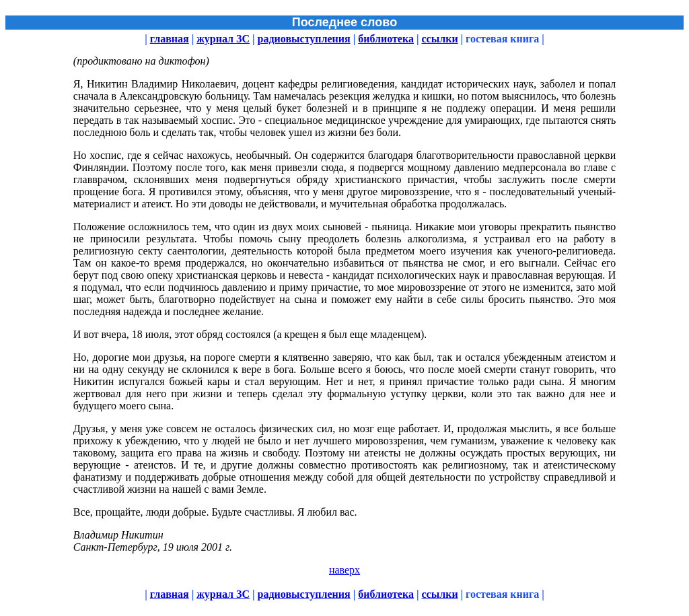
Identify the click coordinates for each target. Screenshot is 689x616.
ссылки (439, 39)
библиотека (386, 39)
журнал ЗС (223, 39)
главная (170, 39)
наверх (344, 570)
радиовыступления (304, 39)
